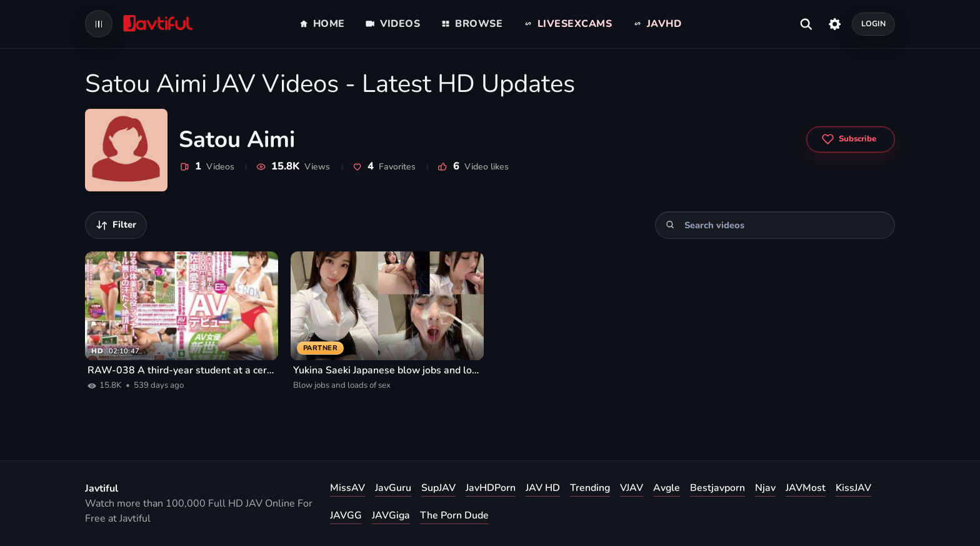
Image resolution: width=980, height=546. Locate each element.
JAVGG (346, 515)
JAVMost (806, 488)
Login (874, 23)
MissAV (347, 488)
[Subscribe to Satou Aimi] (851, 139)
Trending (590, 488)
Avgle (667, 488)
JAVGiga (391, 515)
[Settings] (835, 24)
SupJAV (438, 488)
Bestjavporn (717, 488)
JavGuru (393, 488)
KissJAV (853, 488)
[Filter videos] (116, 225)
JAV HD (543, 488)
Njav (765, 488)
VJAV (632, 488)
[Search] (670, 225)
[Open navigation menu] (99, 24)
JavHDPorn (491, 488)
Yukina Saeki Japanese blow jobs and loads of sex (387, 370)
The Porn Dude (454, 515)
